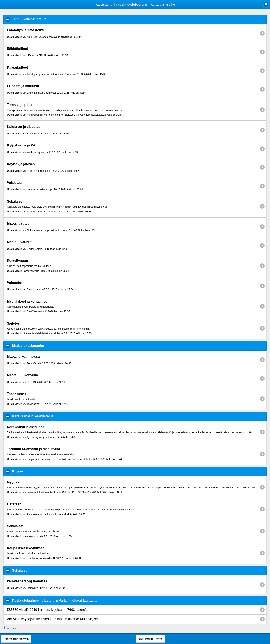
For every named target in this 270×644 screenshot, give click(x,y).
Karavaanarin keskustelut (53, 416)
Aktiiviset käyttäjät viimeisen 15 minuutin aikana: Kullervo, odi (53, 619)
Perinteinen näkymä (16, 639)
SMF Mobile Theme (151, 639)
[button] (266, 4)
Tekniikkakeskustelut (49, 19)
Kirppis (38, 471)
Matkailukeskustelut (49, 346)
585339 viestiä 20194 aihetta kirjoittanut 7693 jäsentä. (47, 610)
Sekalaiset (41, 570)
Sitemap (10, 628)
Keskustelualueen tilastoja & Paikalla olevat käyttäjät (75, 600)
